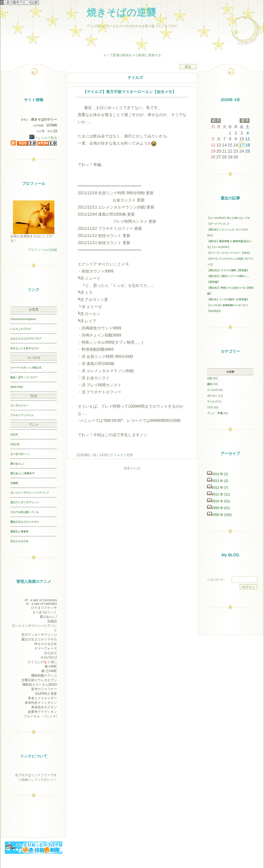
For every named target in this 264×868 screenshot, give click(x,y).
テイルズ (117, 455)
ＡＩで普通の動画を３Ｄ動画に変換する (132, 55)
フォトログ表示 (43, 138)
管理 (129, 455)
